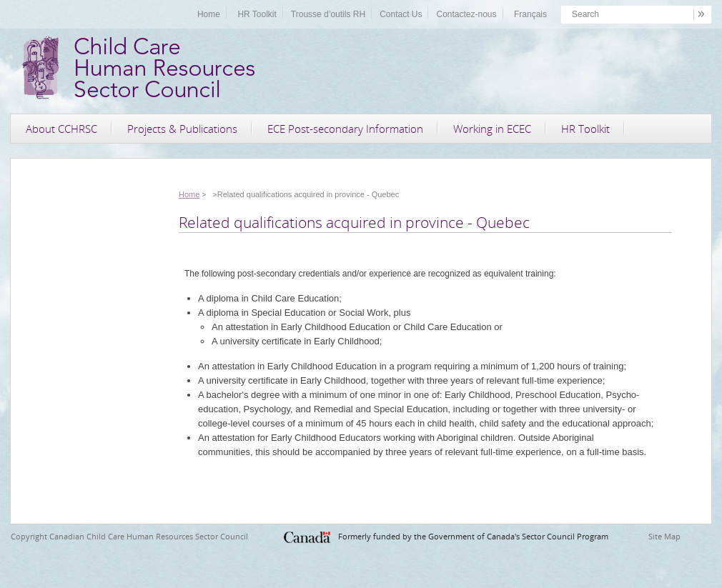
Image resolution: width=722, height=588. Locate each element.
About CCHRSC (61, 129)
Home (209, 14)
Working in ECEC (492, 129)
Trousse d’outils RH (328, 14)
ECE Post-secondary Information (345, 129)
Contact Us (401, 14)
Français (530, 14)
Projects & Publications (182, 129)
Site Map (664, 536)
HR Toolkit (257, 14)
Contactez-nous (466, 14)
